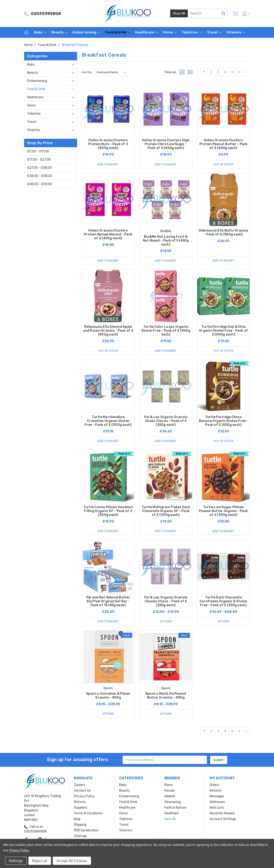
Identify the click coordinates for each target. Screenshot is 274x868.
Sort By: (87, 72)
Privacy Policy (84, 796)
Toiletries (192, 32)
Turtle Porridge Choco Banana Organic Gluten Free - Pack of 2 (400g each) (224, 421)
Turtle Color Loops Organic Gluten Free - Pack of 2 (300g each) (166, 331)
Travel (214, 32)
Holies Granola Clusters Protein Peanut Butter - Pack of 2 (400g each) (224, 144)
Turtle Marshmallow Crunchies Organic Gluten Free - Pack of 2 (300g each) (108, 421)
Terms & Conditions (88, 813)
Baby (40, 32)
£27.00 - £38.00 (39, 168)
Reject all (40, 861)
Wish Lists (217, 808)
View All (170, 819)
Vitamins (236, 32)
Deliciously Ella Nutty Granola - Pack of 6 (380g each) (223, 232)
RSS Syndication (86, 830)
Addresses (217, 802)
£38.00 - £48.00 (40, 176)
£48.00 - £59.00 (40, 184)
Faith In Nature (175, 808)
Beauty (59, 32)
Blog (77, 819)
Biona (168, 785)
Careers (80, 785)
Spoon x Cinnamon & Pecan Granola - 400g (108, 696)
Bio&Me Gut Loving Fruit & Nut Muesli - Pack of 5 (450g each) (166, 241)
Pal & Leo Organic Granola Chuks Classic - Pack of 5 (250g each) (166, 421)
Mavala (170, 791)
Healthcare (147, 32)
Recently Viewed (222, 813)
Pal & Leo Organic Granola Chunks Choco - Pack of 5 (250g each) (166, 601)
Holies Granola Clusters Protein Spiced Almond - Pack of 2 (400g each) (108, 234)
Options (166, 621)
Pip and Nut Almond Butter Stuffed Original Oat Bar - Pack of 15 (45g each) (108, 601)
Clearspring (173, 802)
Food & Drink (118, 32)
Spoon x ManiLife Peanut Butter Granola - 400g (166, 696)
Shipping (80, 825)
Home (170, 32)
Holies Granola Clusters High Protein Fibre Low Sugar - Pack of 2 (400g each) (166, 144)
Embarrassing (86, 32)
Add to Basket (108, 164)
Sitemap (80, 836)
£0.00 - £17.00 (38, 151)
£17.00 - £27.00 (39, 160)
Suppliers (81, 808)
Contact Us (82, 791)
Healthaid (171, 813)
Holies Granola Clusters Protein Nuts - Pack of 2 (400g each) (108, 144)
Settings (16, 861)
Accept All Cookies (72, 861)
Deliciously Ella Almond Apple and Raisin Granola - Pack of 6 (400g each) (108, 331)
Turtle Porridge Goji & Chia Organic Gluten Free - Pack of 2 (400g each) (223, 331)
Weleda (170, 796)
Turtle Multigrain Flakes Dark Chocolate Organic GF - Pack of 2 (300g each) (166, 511)
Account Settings (223, 819)
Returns (80, 802)
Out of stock (223, 164)
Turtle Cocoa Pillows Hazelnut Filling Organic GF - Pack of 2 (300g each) (108, 511)
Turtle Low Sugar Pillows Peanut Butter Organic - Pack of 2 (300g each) (223, 511)
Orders (214, 785)
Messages (217, 796)
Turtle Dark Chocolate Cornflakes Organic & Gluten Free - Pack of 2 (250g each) (224, 601)
